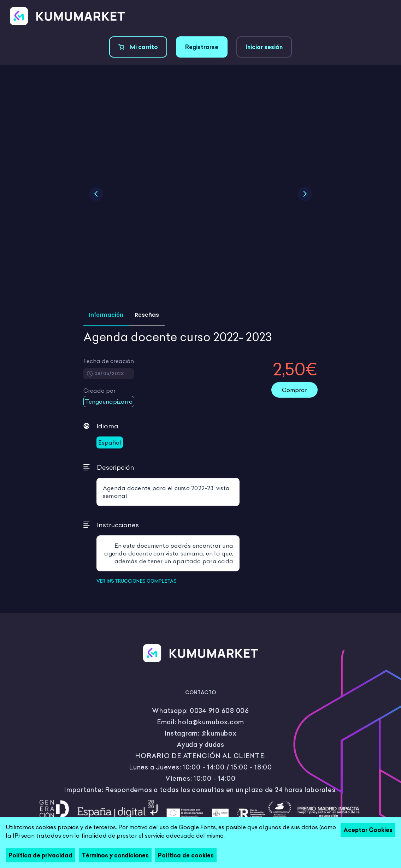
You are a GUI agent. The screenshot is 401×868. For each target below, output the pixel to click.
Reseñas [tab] (147, 315)
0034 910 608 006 (219, 711)
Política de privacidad (40, 855)
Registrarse (202, 47)
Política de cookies (186, 855)
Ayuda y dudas (200, 745)
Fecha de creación (109, 361)
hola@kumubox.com (211, 722)
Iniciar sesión (264, 47)
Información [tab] (106, 315)
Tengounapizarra (109, 402)
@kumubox (219, 733)
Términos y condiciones (115, 855)
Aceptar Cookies (368, 830)
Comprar (294, 390)
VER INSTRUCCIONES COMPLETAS (137, 581)
